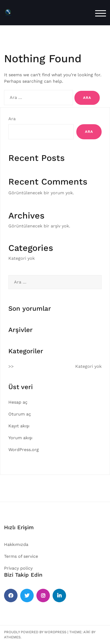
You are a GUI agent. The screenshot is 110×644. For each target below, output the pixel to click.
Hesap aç (18, 402)
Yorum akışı (20, 438)
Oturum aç (20, 414)
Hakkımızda (16, 544)
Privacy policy (18, 568)
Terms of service (21, 556)
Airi (87, 632)
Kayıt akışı (19, 426)
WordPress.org (24, 450)
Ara (12, 119)
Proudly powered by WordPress (35, 632)
